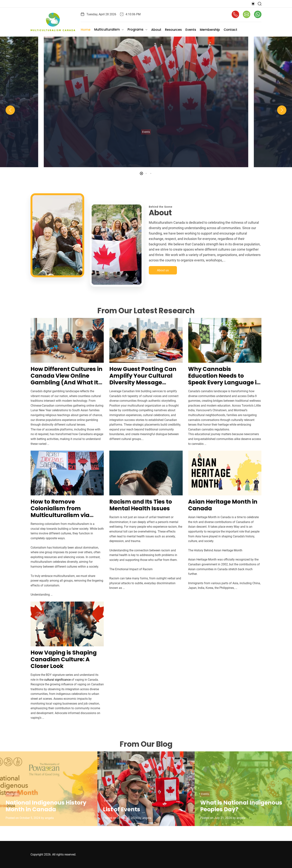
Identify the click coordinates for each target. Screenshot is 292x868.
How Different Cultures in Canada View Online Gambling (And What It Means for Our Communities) (62, 383)
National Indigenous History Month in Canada (46, 806)
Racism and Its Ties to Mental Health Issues (136, 505)
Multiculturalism (109, 30)
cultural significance (53, 680)
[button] (10, 110)
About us (163, 275)
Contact (230, 30)
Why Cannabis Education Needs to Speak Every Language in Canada (220, 379)
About (156, 30)
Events (191, 30)
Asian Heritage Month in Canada (218, 505)
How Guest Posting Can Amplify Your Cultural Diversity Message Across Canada (138, 379)
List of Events (122, 809)
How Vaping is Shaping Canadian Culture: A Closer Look (59, 659)
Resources (173, 30)
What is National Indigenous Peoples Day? (241, 806)
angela (49, 818)
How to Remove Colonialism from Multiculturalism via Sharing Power (55, 512)
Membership (210, 30)
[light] (253, 4)
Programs (138, 30)
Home (86, 30)
